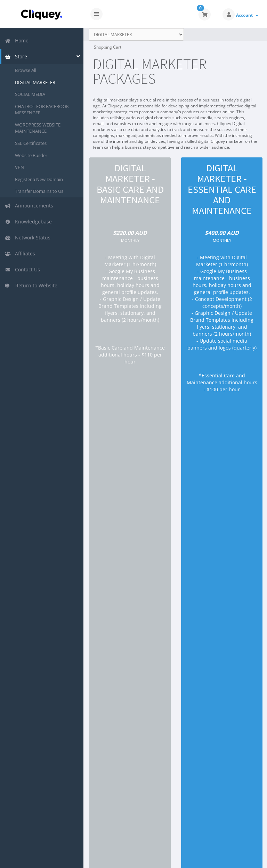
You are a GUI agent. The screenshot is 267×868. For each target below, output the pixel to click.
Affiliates (20, 253)
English (232, 858)
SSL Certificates (31, 143)
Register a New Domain (39, 179)
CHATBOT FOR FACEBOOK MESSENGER (42, 110)
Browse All (26, 70)
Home (17, 40)
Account (247, 15)
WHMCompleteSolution (187, 823)
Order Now (130, 434)
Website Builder (31, 155)
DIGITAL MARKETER (35, 82)
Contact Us (22, 269)
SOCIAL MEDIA (30, 94)
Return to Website (31, 285)
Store (16, 56)
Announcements (29, 206)
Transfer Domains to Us (39, 191)
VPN (19, 167)
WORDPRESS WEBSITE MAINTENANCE (38, 128)
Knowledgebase (28, 222)
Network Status (28, 238)
